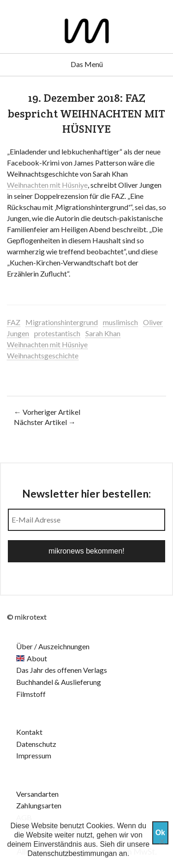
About (37, 658)
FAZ (14, 322)
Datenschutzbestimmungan (72, 853)
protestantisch (57, 333)
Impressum (34, 755)
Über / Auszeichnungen (53, 646)
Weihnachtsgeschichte (43, 355)
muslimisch (120, 322)
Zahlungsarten (39, 805)
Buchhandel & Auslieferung (59, 682)
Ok (160, 833)
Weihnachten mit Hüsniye (47, 185)
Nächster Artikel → (45, 422)
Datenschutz (36, 744)
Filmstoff (31, 694)
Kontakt (29, 732)
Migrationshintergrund (62, 322)
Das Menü (87, 64)
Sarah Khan (103, 333)
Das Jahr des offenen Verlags (62, 670)
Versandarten (37, 794)
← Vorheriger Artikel (47, 412)
